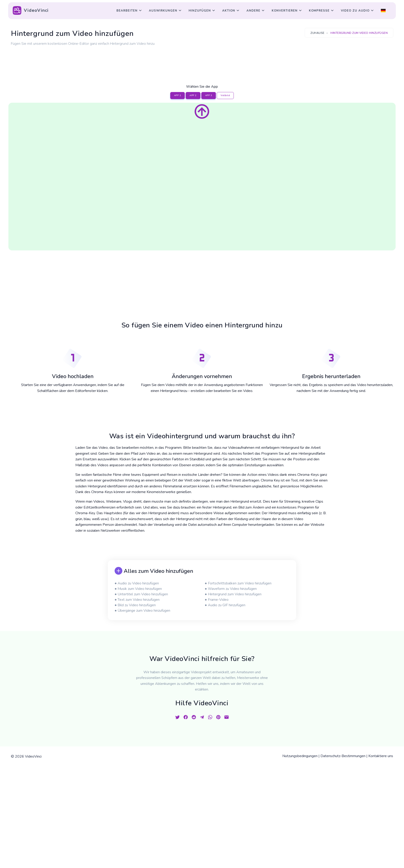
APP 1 (178, 95)
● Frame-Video (217, 600)
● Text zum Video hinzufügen (137, 600)
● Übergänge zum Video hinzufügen (143, 611)
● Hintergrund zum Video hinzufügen (233, 594)
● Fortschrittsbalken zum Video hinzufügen (238, 583)
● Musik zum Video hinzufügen (138, 589)
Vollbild (225, 95)
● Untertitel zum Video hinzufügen (141, 594)
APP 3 (209, 95)
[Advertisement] (202, 60)
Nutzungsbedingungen (300, 756)
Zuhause (318, 33)
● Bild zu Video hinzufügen (135, 605)
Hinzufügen (200, 11)
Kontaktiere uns (381, 756)
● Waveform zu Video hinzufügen (231, 589)
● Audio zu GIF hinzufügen (225, 605)
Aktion (229, 11)
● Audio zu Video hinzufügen (137, 583)
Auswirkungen (163, 11)
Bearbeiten (127, 11)
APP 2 (193, 95)
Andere (253, 11)
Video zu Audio (355, 11)
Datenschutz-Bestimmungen (343, 756)
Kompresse (319, 11)
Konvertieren (285, 11)
